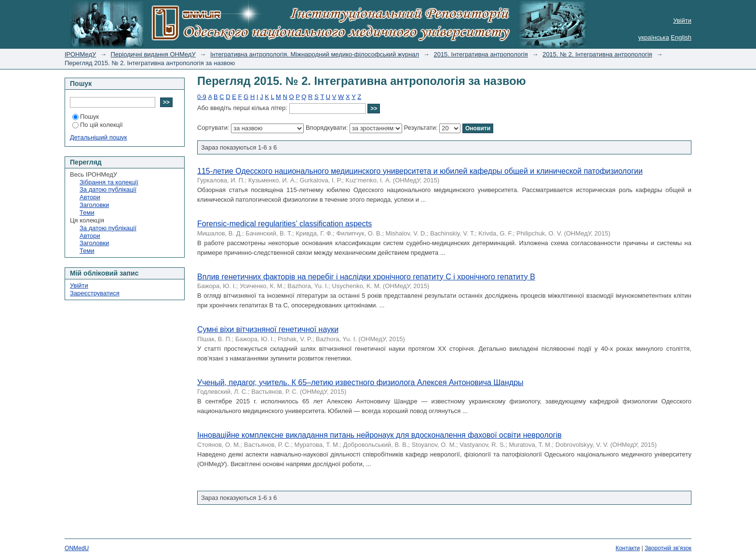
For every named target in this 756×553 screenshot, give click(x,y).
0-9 (202, 97)
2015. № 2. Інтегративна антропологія (597, 54)
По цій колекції (98, 125)
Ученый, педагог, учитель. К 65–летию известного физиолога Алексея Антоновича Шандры (360, 382)
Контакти (628, 548)
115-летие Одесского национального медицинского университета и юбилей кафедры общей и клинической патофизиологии (420, 171)
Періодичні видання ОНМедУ (153, 54)
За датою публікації (108, 189)
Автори (90, 197)
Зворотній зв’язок (668, 548)
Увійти (682, 21)
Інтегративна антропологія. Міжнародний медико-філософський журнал (315, 54)
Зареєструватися (95, 293)
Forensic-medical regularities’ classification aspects (284, 224)
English (681, 37)
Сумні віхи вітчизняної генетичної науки (268, 329)
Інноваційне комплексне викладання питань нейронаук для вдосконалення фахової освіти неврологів (379, 435)
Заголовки (94, 205)
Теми (87, 213)
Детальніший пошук (99, 137)
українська (654, 37)
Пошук (86, 117)
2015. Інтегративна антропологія (480, 54)
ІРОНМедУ (80, 54)
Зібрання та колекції (109, 182)
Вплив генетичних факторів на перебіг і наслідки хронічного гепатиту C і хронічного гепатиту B (366, 277)
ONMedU (77, 548)
